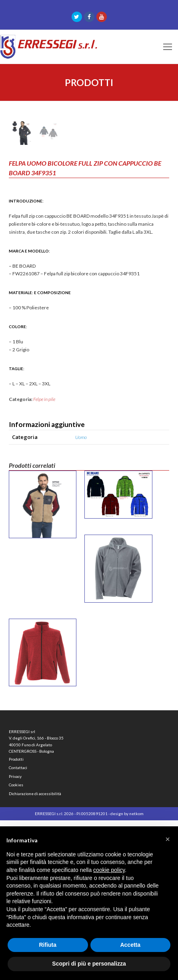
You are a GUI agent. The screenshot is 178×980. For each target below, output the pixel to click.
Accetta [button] (130, 945)
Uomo (81, 597)
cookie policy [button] (109, 870)
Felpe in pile (44, 559)
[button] (168, 839)
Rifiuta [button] (48, 945)
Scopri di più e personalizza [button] (89, 964)
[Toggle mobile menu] (168, 47)
